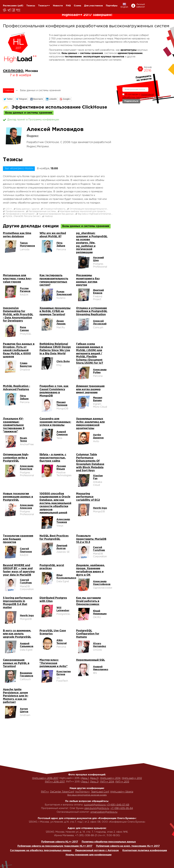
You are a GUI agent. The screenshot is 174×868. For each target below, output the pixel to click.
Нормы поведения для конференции (89, 855)
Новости (58, 6)
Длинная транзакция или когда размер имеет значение (90, 389)
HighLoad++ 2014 (110, 778)
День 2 (94, 778)
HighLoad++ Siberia (122, 792)
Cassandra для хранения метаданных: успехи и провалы (55, 422)
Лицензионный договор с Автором (97, 851)
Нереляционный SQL (91, 660)
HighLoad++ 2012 (132, 778)
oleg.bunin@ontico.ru (97, 808)
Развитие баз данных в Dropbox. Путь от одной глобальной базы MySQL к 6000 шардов (19, 350)
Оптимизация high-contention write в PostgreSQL (16, 458)
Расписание (10, 6)
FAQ (68, 6)
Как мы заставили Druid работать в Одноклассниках (88, 601)
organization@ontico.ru (104, 812)
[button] (8, 99)
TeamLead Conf (100, 792)
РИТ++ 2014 (107, 782)
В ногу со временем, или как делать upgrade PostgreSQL (17, 634)
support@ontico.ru (95, 805)
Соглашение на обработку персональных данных (41, 851)
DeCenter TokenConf (62, 792)
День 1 (85, 778)
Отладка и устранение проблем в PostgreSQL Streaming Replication (92, 311)
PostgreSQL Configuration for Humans (88, 634)
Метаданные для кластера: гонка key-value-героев (17, 279)
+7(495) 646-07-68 (118, 805)
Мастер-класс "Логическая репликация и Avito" (54, 663)
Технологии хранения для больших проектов (18, 539)
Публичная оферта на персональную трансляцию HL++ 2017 (55, 846)
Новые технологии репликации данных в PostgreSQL (18, 497)
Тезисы (31, 6)
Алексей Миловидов (55, 129)
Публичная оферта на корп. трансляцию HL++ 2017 (128, 846)
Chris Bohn (63, 362)
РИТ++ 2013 (122, 782)
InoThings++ (83, 792)
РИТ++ (45, 792)
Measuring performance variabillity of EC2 (88, 497)
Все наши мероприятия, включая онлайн (87, 795)
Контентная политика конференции (145, 851)
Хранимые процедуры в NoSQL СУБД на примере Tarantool (55, 311)
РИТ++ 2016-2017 (55, 782)
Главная (8, 90)
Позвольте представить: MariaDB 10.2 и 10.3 (91, 539)
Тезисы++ (44, 6)
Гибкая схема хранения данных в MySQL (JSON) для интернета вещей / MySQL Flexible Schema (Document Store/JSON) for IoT (90, 354)
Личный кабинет (141, 6)
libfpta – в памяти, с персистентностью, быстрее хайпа (53, 458)
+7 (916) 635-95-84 (122, 808)
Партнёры (112, 6)
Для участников (93, 6)
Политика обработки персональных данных (109, 842)
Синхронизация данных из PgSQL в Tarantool (16, 663)
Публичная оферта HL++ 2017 (60, 842)
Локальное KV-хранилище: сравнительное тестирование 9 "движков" (14, 425)
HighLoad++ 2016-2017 (45, 778)
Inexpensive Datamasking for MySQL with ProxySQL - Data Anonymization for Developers (18, 315)
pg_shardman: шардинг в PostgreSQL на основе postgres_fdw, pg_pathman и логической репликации (92, 243)
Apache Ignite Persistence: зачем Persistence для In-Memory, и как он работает (16, 696)
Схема (77, 6)
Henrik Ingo (100, 508)
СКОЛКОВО (13, 71)
